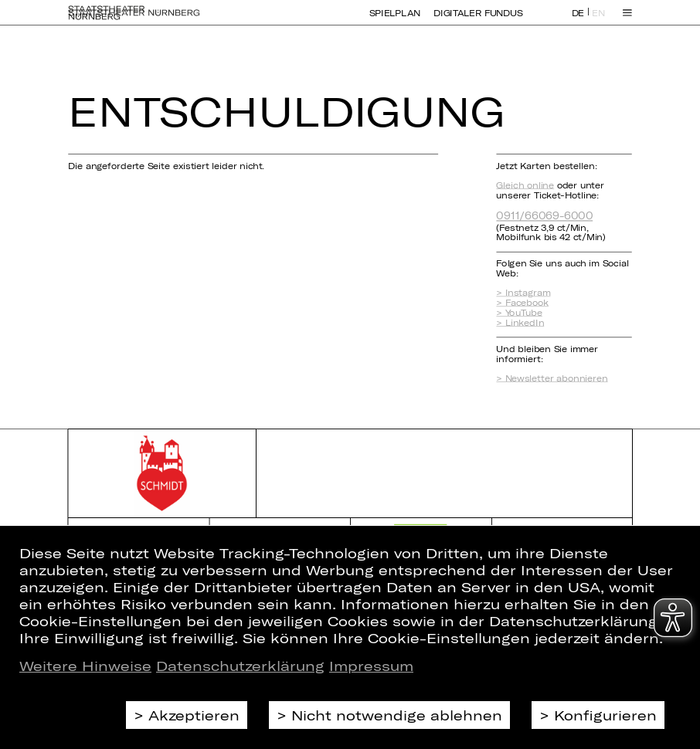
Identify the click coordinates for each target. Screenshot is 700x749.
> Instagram (523, 293)
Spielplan (395, 20)
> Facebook (522, 303)
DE (578, 21)
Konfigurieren (605, 715)
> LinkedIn (520, 322)
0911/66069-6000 (544, 215)
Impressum (371, 666)
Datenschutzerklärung (240, 666)
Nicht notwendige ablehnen (397, 715)
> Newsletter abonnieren (552, 378)
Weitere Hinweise (85, 666)
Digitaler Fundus (478, 20)
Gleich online (525, 185)
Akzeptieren (194, 715)
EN (598, 21)
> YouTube (519, 312)
